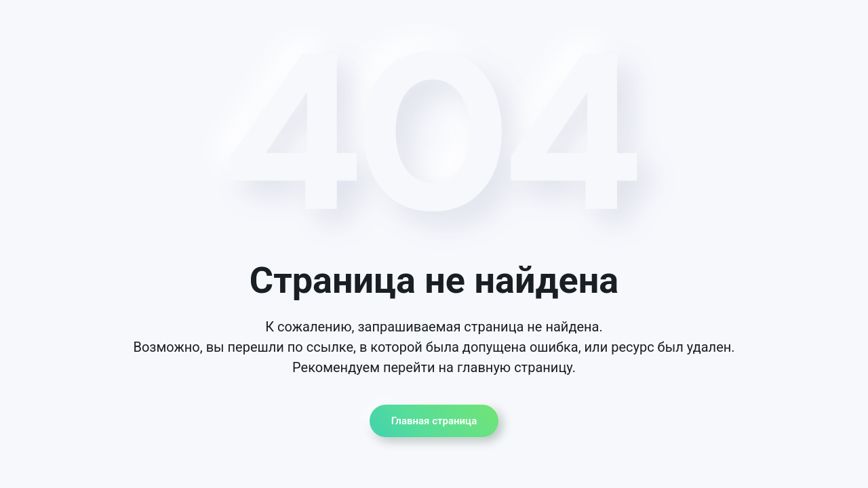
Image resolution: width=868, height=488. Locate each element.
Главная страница (434, 421)
